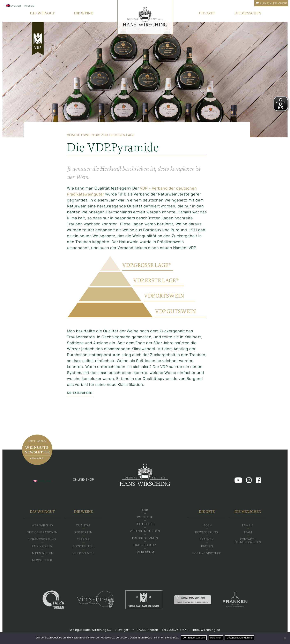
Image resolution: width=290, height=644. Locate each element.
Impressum (145, 552)
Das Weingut (42, 511)
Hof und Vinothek (207, 553)
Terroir (83, 539)
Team (248, 532)
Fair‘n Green (42, 546)
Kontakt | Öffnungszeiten (248, 541)
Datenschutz (145, 545)
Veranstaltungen (145, 531)
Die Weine (83, 511)
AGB (145, 510)
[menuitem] (13, 6)
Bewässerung (207, 532)
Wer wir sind (42, 525)
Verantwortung (42, 539)
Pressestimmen (145, 538)
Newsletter (42, 560)
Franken (207, 539)
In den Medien (42, 553)
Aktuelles (145, 524)
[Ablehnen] (285, 638)
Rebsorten (83, 532)
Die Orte (207, 511)
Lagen (207, 525)
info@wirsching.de (206, 630)
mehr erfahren (83, 393)
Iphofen (207, 546)
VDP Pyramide (83, 553)
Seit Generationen (42, 532)
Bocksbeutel (83, 546)
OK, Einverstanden (194, 638)
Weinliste (145, 517)
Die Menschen (248, 511)
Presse (29, 6)
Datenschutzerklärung (239, 638)
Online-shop (83, 479)
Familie (248, 525)
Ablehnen (216, 638)
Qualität (83, 525)
